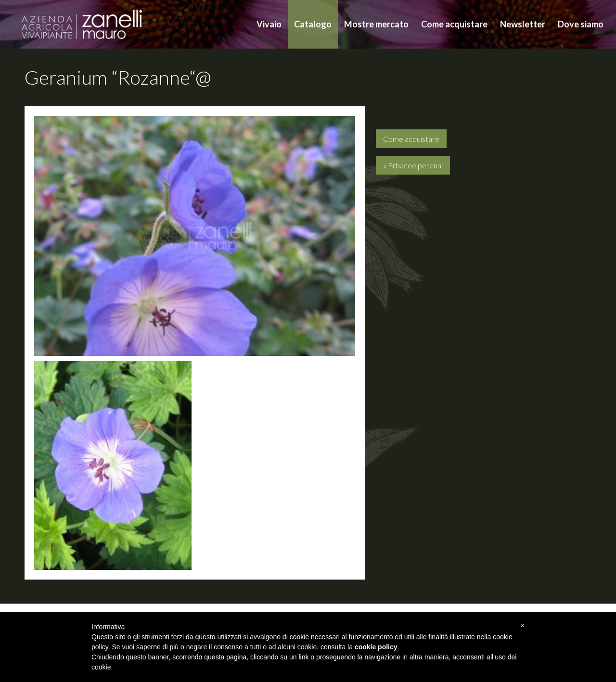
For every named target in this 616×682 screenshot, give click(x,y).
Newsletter (523, 24)
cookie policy (376, 647)
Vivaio (269, 24)
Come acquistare (454, 24)
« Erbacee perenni (413, 165)
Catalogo (313, 24)
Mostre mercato (376, 24)
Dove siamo (581, 24)
